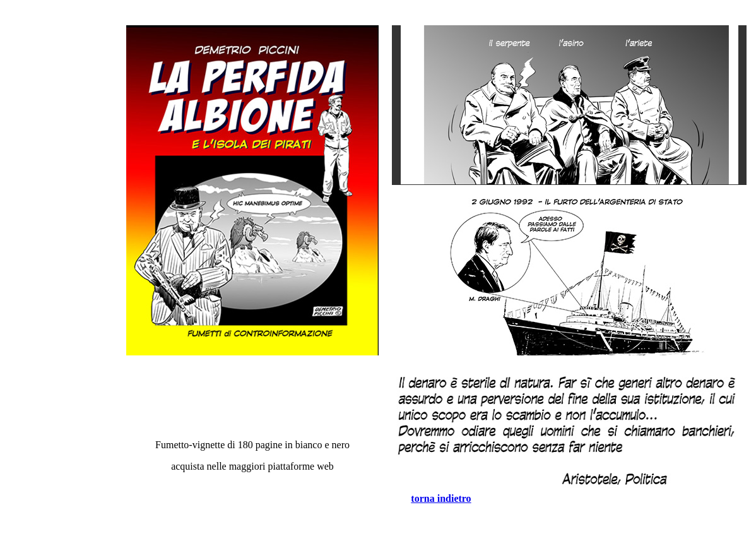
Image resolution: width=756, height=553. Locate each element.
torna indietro (441, 498)
